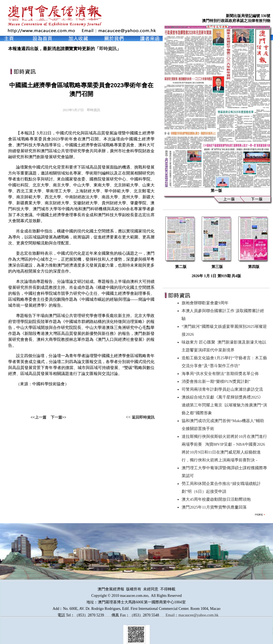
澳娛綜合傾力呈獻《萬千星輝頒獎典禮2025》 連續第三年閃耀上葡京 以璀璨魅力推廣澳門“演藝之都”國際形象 (224, 405)
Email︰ (172, 615)
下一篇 (56, 417)
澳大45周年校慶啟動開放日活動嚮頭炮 (217, 499)
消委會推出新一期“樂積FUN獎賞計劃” (217, 381)
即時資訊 (108, 49)
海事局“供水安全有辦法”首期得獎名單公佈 (221, 374)
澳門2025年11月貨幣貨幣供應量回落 (215, 507)
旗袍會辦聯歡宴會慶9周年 (206, 303)
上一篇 (41, 417)
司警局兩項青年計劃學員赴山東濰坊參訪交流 (223, 389)
